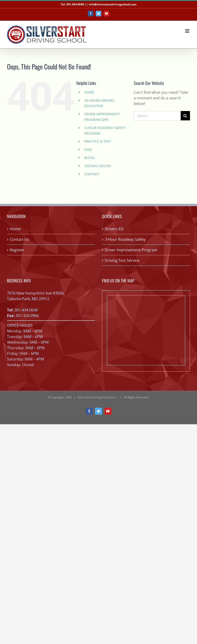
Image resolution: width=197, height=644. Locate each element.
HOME (89, 92)
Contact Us (19, 239)
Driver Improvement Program (131, 250)
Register (17, 250)
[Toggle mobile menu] (188, 31)
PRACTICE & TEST (98, 141)
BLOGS (90, 158)
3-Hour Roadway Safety (125, 239)
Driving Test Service (122, 260)
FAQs (88, 149)
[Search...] (157, 116)
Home (15, 229)
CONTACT (92, 174)
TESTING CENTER (98, 166)
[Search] (185, 116)
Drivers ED (114, 229)
